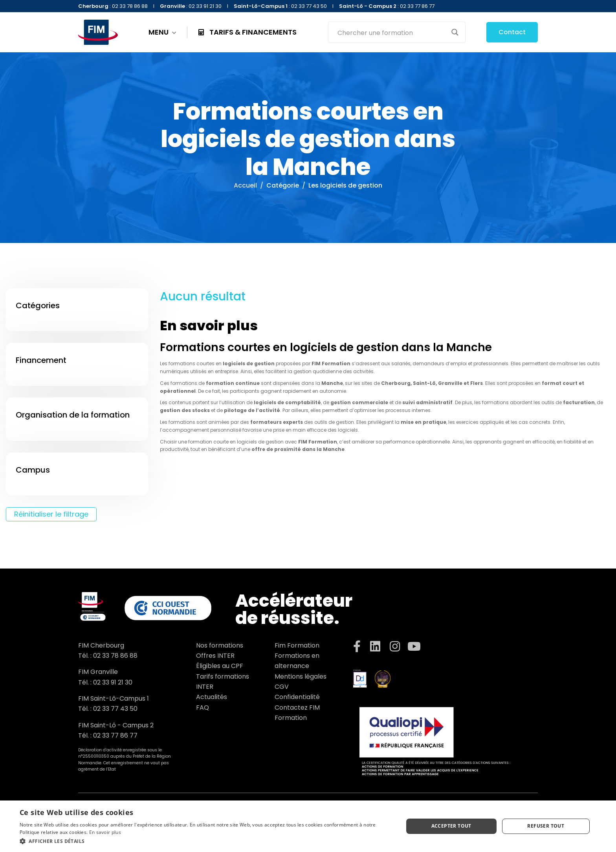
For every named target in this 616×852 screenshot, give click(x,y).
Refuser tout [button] (546, 826)
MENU (162, 32)
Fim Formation (297, 645)
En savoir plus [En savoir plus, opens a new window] (105, 832)
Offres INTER (215, 656)
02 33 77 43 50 (115, 709)
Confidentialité (297, 697)
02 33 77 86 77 (115, 735)
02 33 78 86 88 (115, 656)
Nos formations (220, 645)
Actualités (212, 697)
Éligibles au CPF (220, 666)
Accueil (245, 185)
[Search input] (392, 32)
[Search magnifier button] (455, 32)
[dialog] (308, 826)
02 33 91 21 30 (113, 682)
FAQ (203, 708)
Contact (512, 32)
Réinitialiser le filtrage (51, 514)
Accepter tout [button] (451, 826)
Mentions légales (301, 676)
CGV (282, 687)
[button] (206, 841)
